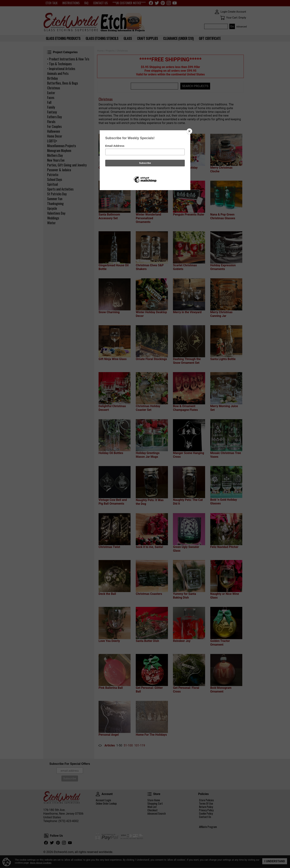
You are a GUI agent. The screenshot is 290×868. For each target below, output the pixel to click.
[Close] (189, 131)
